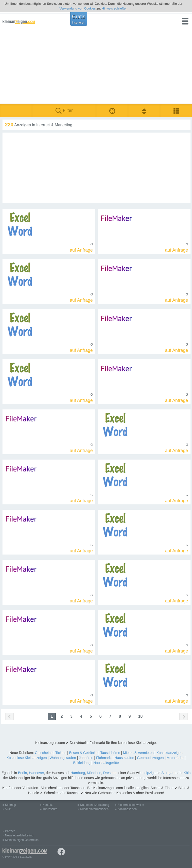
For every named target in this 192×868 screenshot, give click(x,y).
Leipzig (148, 773)
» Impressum (49, 809)
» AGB (7, 809)
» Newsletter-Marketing (18, 835)
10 (140, 716)
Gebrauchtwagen (150, 758)
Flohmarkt (104, 758)
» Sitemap (9, 805)
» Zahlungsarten (126, 809)
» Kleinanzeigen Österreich (20, 840)
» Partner (9, 831)
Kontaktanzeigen (169, 753)
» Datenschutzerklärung (93, 805)
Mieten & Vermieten (138, 753)
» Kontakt (46, 805)
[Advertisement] (96, 66)
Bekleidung (82, 763)
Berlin (22, 773)
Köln (187, 773)
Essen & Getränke (83, 753)
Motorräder (175, 758)
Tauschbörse (110, 753)
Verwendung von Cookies (78, 8)
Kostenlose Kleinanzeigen (27, 758)
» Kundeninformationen (93, 809)
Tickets (61, 753)
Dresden (110, 773)
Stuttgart (168, 773)
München (94, 773)
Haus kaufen (124, 758)
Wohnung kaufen (63, 758)
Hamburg (78, 773)
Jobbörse (86, 758)
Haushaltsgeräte (106, 763)
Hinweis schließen (115, 8)
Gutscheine (44, 753)
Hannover (36, 773)
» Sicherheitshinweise (129, 805)
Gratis (79, 19)
